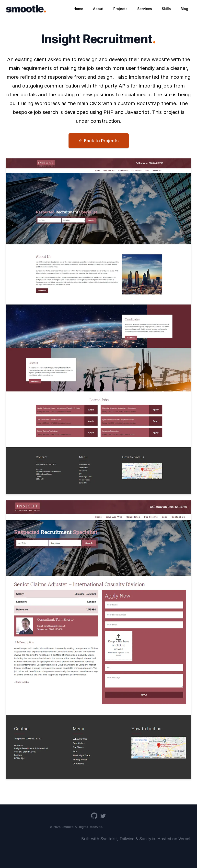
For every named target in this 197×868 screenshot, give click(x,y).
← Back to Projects (99, 141)
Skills (166, 9)
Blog (184, 9)
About (98, 9)
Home (78, 9)
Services (145, 9)
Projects (120, 9)
